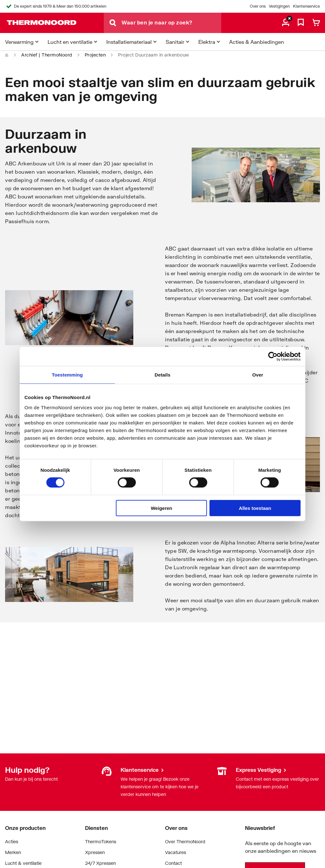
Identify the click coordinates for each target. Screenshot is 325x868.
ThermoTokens (101, 841)
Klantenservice (306, 6)
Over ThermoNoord (185, 841)
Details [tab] (162, 375)
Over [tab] (258, 375)
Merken (13, 852)
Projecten (95, 55)
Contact (173, 863)
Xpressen (95, 852)
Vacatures (176, 852)
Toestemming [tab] (67, 375)
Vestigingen (279, 6)
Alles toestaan (255, 508)
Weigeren (161, 508)
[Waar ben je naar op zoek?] (171, 23)
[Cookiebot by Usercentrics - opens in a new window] (273, 357)
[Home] (7, 55)
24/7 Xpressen (100, 863)
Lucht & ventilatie (23, 863)
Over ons (258, 6)
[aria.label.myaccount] (286, 23)
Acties (12, 841)
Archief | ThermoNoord (47, 55)
